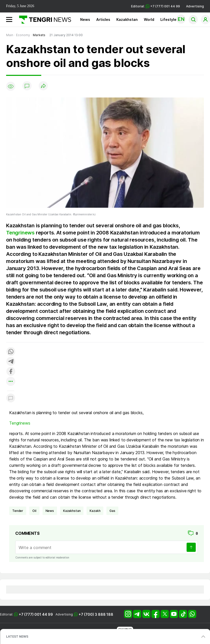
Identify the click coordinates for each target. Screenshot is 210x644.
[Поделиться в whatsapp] (11, 352)
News (85, 19)
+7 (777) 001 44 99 (36, 614)
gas (112, 511)
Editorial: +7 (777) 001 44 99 (156, 6)
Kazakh (95, 511)
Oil (34, 511)
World (149, 19)
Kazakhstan (127, 19)
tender (18, 511)
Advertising (195, 6)
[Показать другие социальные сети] (11, 382)
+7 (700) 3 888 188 (96, 614)
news (50, 511)
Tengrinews (20, 233)
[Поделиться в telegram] (11, 362)
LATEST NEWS (17, 636)
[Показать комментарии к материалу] (11, 398)
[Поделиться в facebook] (11, 372)
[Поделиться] (43, 86)
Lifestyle (168, 19)
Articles (103, 19)
